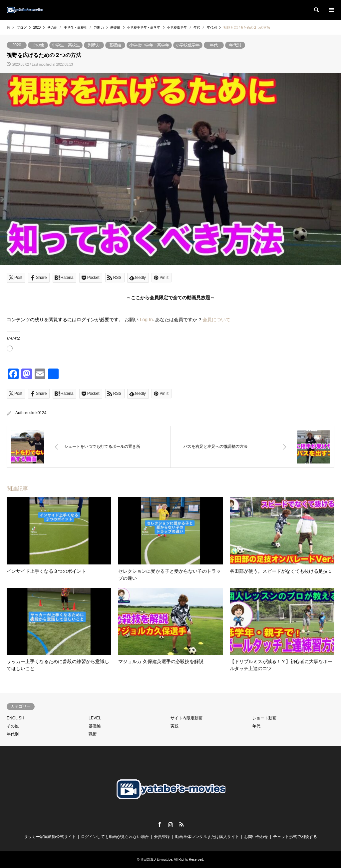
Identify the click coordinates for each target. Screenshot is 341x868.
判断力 (94, 45)
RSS (181, 824)
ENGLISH (15, 718)
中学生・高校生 (66, 45)
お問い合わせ (256, 837)
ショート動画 (264, 718)
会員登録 (162, 837)
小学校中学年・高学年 (149, 45)
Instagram (170, 824)
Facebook (160, 824)
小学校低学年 (188, 45)
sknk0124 (38, 413)
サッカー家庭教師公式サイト (50, 837)
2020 (17, 45)
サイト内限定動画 (186, 718)
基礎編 (115, 45)
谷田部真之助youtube (156, 860)
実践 (174, 726)
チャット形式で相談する (295, 837)
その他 (38, 45)
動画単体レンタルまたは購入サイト (207, 837)
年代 (214, 45)
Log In (146, 320)
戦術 (93, 734)
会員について (216, 320)
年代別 (235, 45)
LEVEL (95, 718)
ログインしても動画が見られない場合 (115, 837)
